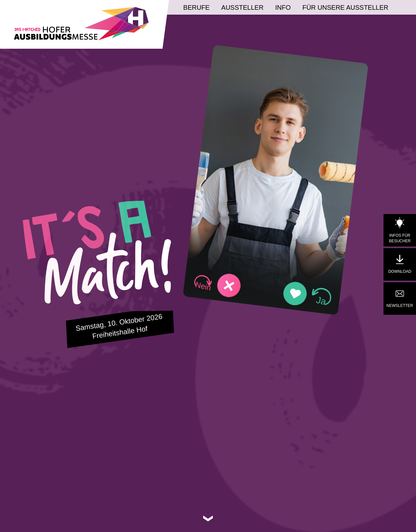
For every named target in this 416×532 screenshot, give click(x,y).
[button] (217, 284)
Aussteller (242, 7)
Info (283, 7)
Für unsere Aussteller (345, 7)
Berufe (196, 7)
